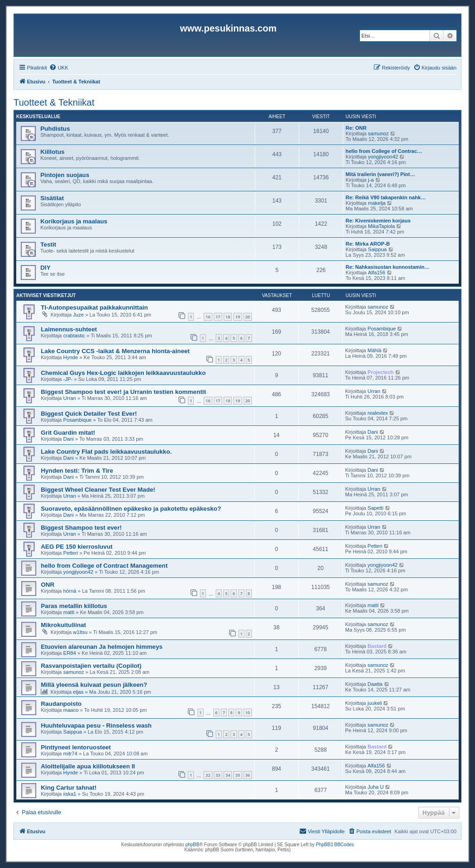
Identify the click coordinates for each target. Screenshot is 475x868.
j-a (371, 180)
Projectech (380, 372)
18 (228, 317)
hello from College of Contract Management (104, 566)
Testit (48, 244)
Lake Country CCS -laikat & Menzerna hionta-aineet (115, 351)
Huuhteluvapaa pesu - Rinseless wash (96, 725)
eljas (78, 692)
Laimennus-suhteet (69, 329)
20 (248, 317)
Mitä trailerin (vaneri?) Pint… (380, 174)
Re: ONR (356, 128)
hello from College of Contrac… (384, 151)
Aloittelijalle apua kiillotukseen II (88, 766)
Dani (68, 439)
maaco (71, 710)
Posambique (382, 329)
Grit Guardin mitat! (68, 433)
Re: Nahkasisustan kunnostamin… (388, 267)
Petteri (71, 553)
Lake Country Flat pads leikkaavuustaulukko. (106, 452)
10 (248, 713)
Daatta (375, 684)
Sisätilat (52, 198)
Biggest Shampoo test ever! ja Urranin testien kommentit (123, 392)
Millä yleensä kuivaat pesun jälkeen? (94, 685)
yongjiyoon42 (383, 157)
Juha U (376, 787)
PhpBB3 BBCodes (335, 845)
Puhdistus (55, 129)
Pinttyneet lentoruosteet (76, 747)
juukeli (375, 703)
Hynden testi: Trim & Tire (77, 471)
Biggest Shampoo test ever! (81, 528)
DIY (45, 268)
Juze (78, 315)
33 (218, 775)
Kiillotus (52, 152)
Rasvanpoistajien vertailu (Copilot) (91, 666)
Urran (70, 398)
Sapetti (375, 508)
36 (248, 775)
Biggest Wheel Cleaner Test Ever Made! (98, 490)
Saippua (377, 249)
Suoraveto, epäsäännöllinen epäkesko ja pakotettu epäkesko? (131, 509)
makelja (377, 203)
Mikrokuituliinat (63, 625)
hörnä (70, 591)
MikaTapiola (381, 226)
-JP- (68, 379)
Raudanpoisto (61, 704)
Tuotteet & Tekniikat (54, 102)
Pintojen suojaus (65, 175)
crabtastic (74, 336)
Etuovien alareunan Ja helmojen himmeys (102, 647)
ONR (48, 585)
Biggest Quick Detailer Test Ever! (89, 414)
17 (218, 317)
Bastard (377, 646)
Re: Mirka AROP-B (368, 244)
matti (69, 612)
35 (237, 775)
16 (208, 317)
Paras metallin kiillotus (74, 606)
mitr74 (70, 754)
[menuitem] (59, 68)
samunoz (378, 133)
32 (208, 775)
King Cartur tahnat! (69, 788)
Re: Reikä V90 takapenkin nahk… (386, 197)
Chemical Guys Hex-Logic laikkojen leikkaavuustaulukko (123, 373)
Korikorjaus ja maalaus (74, 221)
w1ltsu (80, 632)
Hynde (71, 357)
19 (237, 317)
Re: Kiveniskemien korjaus (378, 221)
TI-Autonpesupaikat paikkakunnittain (94, 307)
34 (228, 775)
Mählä (374, 350)
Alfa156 (376, 272)
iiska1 (70, 794)
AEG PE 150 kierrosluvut (77, 547)
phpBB (193, 845)
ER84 (70, 653)
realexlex (378, 413)
